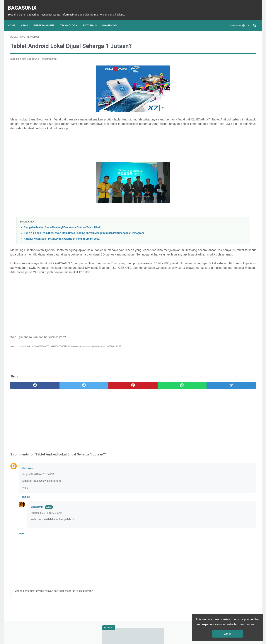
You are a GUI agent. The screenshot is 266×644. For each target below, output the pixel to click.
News (27, 19)
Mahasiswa (197, 217)
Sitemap (103, 631)
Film (237, 204)
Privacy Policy (135, 631)
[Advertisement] (93, 149)
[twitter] (60, 395)
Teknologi (207, 197)
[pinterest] (93, 395)
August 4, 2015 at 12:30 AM (46, 522)
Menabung (222, 224)
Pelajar (212, 217)
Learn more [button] (246, 624)
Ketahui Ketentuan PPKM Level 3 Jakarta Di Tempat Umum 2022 (62, 240)
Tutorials (92, 19)
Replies (26, 506)
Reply (25, 497)
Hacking (235, 197)
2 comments (49, 55)
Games (226, 204)
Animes (227, 210)
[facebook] (27, 395)
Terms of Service (156, 631)
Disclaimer (117, 631)
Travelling (226, 217)
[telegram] (159, 395)
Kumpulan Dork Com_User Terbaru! (218, 73)
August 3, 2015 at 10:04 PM (38, 484)
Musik (215, 210)
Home (14, 19)
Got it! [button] (228, 634)
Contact (174, 631)
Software (212, 204)
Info (246, 197)
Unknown (28, 478)
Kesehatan (242, 210)
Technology (71, 19)
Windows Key (240, 224)
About (91, 631)
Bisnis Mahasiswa (201, 224)
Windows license (200, 231)
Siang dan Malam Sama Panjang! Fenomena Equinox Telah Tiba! (62, 228)
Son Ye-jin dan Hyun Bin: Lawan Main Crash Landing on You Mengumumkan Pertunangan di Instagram (84, 234)
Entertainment (47, 19)
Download (112, 19)
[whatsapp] (126, 395)
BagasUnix (25, 4)
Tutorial (221, 197)
